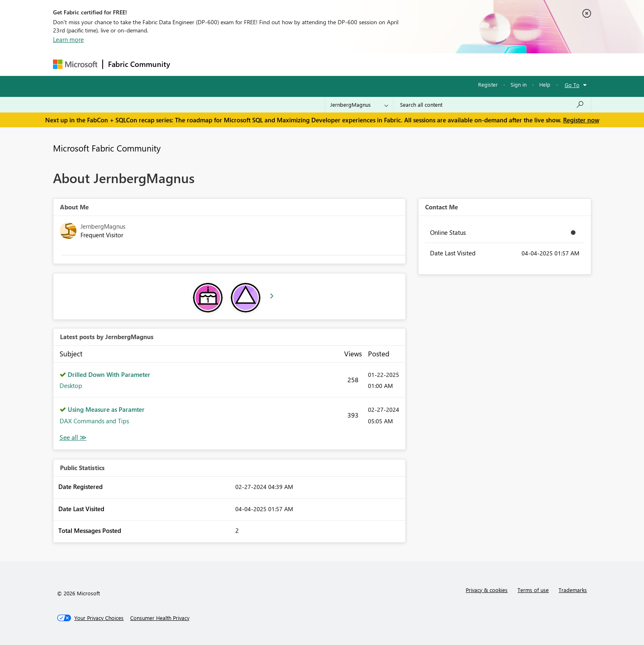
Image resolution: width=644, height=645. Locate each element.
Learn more (68, 39)
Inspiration (225, 64)
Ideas (259, 64)
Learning (363, 64)
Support (398, 64)
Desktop (71, 386)
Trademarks (573, 590)
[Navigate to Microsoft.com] (75, 64)
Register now (581, 120)
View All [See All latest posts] (73, 437)
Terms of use (533, 590)
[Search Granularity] (359, 105)
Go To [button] (572, 85)
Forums (189, 64)
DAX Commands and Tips (94, 421)
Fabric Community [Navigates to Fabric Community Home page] (139, 64)
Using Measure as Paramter (106, 409)
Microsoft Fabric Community (107, 148)
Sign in (519, 84)
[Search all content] (492, 105)
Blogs (332, 64)
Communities (295, 64)
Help (545, 84)
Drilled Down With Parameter (109, 374)
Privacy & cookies (487, 590)
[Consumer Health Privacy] (160, 618)
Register (488, 84)
